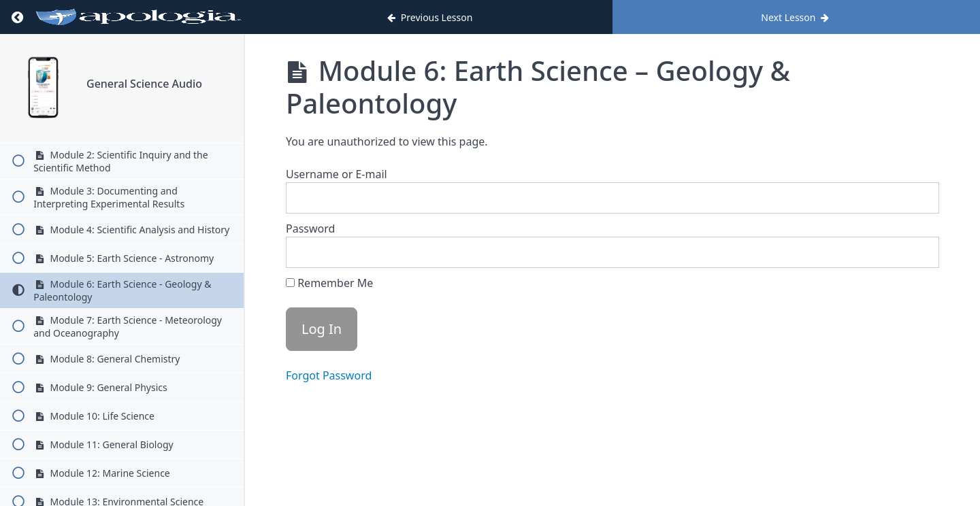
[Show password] (915, 252)
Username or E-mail (337, 174)
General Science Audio (144, 84)
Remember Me (329, 283)
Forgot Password (329, 375)
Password (310, 229)
